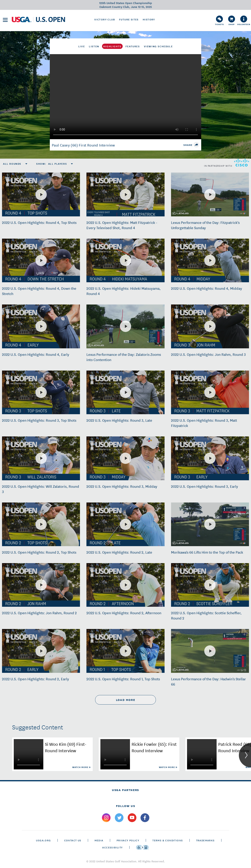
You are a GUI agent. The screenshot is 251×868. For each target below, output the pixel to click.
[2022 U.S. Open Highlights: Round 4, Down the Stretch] (41, 260)
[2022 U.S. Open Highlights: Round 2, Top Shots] (41, 524)
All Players (58, 164)
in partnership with (227, 163)
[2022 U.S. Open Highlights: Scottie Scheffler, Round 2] (210, 585)
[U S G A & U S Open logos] (38, 19)
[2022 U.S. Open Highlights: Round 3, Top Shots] (41, 392)
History (149, 19)
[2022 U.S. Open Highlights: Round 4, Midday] (210, 260)
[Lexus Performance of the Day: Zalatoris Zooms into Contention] (125, 326)
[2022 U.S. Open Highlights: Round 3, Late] (125, 392)
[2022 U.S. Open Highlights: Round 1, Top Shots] (125, 651)
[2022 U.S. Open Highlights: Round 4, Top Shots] (41, 195)
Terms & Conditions (168, 840)
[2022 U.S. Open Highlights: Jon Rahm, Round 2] (41, 585)
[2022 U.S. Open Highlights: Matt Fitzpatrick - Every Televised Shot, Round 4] (125, 195)
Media (99, 840)
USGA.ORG (43, 840)
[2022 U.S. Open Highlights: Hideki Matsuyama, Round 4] (125, 260)
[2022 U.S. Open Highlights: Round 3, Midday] (125, 458)
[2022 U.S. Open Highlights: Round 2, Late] (125, 524)
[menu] (5, 20)
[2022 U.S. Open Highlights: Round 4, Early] (41, 326)
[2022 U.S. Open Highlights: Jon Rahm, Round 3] (210, 326)
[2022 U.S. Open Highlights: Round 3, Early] (210, 458)
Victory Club (105, 19)
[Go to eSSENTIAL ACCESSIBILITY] (142, 847)
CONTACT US (73, 840)
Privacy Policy (128, 840)
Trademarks (205, 840)
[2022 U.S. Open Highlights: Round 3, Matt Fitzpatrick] (210, 392)
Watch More (81, 767)
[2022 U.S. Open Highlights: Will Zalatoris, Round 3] (41, 458)
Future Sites (129, 19)
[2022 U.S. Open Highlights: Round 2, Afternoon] (125, 585)
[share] (196, 145)
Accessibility (112, 847)
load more (125, 700)
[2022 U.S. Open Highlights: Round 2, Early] (41, 651)
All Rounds (12, 164)
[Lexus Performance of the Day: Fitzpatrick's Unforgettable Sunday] (210, 195)
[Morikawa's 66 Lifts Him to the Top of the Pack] (210, 524)
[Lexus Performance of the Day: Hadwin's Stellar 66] (210, 651)
